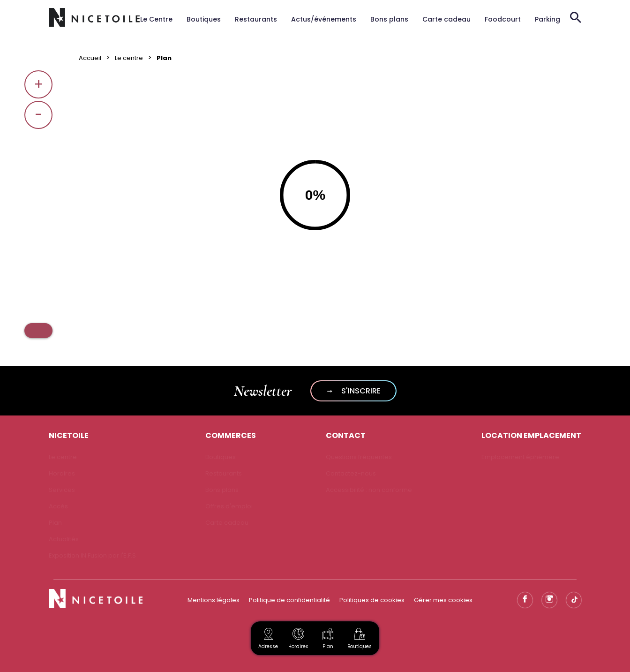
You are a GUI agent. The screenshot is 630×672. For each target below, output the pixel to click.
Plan (328, 637)
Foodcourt (503, 19)
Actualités (64, 539)
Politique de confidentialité (289, 600)
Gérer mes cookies (443, 600)
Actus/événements (324, 19)
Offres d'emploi (229, 506)
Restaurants (256, 19)
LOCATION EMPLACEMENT (531, 435)
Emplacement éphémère (520, 457)
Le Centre (156, 19)
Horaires (62, 473)
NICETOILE (69, 435)
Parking (547, 19)
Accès (58, 506)
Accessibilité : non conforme (369, 490)
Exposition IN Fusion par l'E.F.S (92, 555)
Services (62, 490)
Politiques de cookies (372, 600)
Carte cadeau (446, 19)
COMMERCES (231, 435)
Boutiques (204, 19)
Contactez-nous (351, 473)
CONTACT (346, 435)
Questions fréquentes (359, 457)
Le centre (129, 58)
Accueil (90, 58)
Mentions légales (214, 600)
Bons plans (389, 19)
